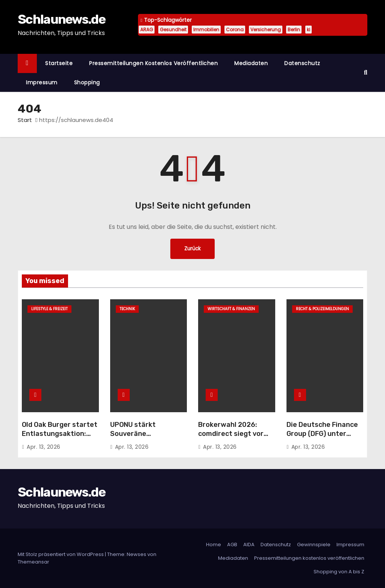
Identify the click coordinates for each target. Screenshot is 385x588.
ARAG (147, 30)
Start (25, 120)
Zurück (192, 249)
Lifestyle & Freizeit (49, 309)
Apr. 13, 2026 (44, 447)
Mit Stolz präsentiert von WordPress (61, 554)
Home (214, 545)
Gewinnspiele (314, 545)
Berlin (294, 30)
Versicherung (266, 30)
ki (308, 30)
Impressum (42, 82)
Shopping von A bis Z (339, 572)
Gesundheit (173, 30)
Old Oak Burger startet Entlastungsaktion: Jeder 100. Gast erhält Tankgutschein (60, 438)
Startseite (59, 63)
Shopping (87, 82)
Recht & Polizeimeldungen (322, 309)
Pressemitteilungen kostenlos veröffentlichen (153, 63)
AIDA (249, 545)
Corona (235, 30)
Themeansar (33, 562)
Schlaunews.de (61, 19)
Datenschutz (302, 63)
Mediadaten (251, 63)
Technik (127, 309)
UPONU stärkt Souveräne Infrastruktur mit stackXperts (139, 438)
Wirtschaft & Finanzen (231, 309)
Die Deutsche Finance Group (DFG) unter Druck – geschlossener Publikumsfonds (324, 438)
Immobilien (206, 30)
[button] (366, 72)
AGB (232, 545)
